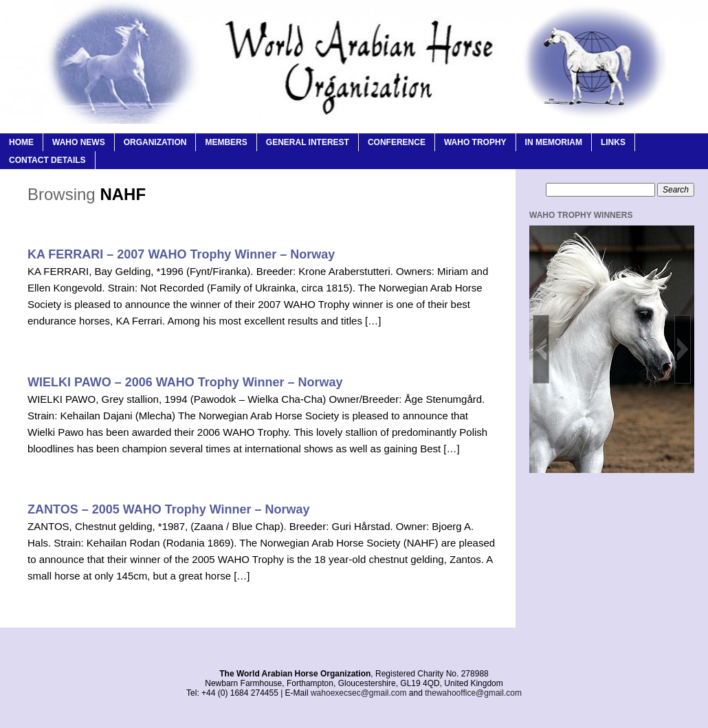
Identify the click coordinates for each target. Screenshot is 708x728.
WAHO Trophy (475, 142)
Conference (397, 142)
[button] (541, 349)
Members (226, 142)
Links (613, 142)
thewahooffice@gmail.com (473, 693)
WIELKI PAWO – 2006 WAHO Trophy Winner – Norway (185, 382)
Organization (155, 142)
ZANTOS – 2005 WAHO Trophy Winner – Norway (169, 509)
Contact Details (47, 160)
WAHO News (79, 142)
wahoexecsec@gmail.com (359, 693)
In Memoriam (554, 142)
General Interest (308, 142)
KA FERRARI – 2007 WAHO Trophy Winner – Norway (181, 254)
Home (21, 142)
